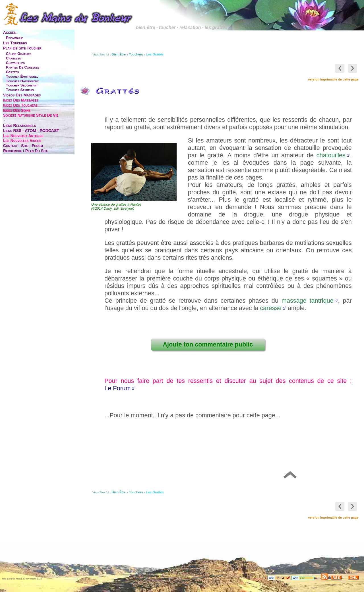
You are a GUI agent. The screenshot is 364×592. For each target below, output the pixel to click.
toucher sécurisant (22, 85)
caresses (14, 58)
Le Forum (117, 388)
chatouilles (15, 63)
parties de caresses (23, 67)
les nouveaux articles (23, 136)
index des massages (21, 100)
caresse (271, 308)
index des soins (17, 110)
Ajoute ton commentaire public (208, 344)
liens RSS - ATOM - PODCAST (31, 131)
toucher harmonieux (22, 81)
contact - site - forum (23, 146)
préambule (15, 38)
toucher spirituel (20, 90)
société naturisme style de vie (31, 115)
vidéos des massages (22, 95)
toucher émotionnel (22, 76)
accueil (10, 32)
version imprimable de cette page (333, 79)
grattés (13, 72)
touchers (136, 54)
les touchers (15, 43)
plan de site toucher (22, 48)
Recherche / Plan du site (26, 151)
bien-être (119, 54)
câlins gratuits (19, 54)
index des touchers (20, 105)
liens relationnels (20, 125)
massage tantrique (308, 301)
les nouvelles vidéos (22, 141)
